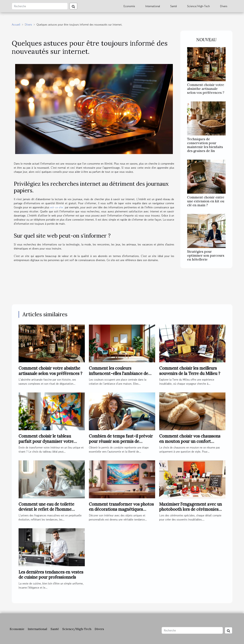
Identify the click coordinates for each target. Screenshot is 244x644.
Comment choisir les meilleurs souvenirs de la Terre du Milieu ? (190, 371)
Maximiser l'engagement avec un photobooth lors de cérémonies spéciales (191, 509)
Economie (129, 6)
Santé (174, 6)
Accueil (16, 25)
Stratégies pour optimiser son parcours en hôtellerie (206, 255)
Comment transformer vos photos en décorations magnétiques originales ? (121, 509)
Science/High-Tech (198, 6)
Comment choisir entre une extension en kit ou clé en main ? (206, 201)
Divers (224, 6)
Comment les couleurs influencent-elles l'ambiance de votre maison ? (119, 373)
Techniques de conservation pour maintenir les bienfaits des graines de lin (205, 145)
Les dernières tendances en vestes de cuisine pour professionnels (51, 575)
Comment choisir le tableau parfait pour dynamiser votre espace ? (46, 441)
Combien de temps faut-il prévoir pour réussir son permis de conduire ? (121, 441)
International (153, 6)
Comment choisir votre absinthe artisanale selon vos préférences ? (206, 89)
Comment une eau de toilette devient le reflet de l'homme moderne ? (46, 509)
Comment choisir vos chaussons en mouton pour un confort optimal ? (190, 441)
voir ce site (57, 207)
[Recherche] (40, 6)
